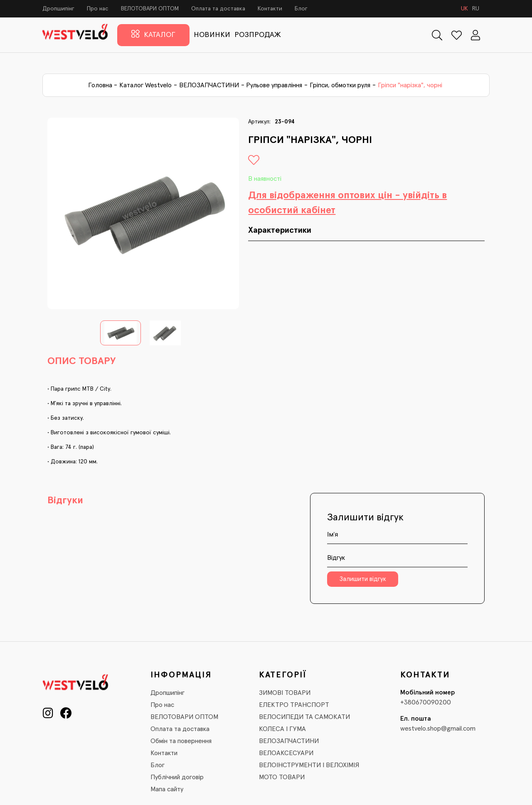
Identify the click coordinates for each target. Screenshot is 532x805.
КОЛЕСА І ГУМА (282, 729)
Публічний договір (177, 777)
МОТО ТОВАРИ (282, 777)
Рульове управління (274, 85)
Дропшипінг (58, 9)
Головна (100, 85)
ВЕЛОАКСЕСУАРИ (286, 753)
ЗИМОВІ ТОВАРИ (285, 693)
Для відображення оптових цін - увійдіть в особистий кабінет (347, 203)
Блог (301, 9)
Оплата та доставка (218, 9)
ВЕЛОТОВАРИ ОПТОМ (150, 9)
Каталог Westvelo (145, 85)
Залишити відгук (363, 579)
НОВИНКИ (212, 35)
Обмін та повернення (181, 741)
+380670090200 (426, 702)
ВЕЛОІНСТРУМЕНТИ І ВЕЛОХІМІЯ (309, 765)
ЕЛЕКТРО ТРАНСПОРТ (294, 705)
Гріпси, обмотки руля (340, 85)
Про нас (98, 9)
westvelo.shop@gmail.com (438, 729)
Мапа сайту (167, 789)
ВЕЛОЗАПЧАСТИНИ (209, 85)
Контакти (270, 9)
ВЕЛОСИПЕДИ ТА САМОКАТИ (304, 717)
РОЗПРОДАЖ (258, 35)
